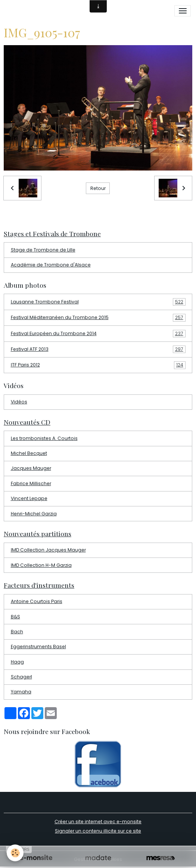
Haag (17, 662)
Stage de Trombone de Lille (43, 250)
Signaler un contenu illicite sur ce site (98, 831)
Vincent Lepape (29, 498)
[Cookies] (15, 853)
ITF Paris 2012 (98, 365)
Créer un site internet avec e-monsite (98, 822)
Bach (17, 632)
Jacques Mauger (31, 468)
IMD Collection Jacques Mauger (48, 550)
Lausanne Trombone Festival (98, 302)
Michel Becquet (29, 453)
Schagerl (21, 677)
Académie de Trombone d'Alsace (51, 265)
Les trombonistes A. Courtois (44, 438)
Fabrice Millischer (31, 483)
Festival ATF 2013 (98, 349)
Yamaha (21, 692)
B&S (15, 617)
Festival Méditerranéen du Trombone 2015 (98, 318)
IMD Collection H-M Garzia (41, 565)
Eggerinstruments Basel (38, 647)
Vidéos (19, 402)
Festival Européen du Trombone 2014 (98, 334)
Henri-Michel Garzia (34, 514)
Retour (98, 188)
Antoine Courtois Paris (37, 601)
